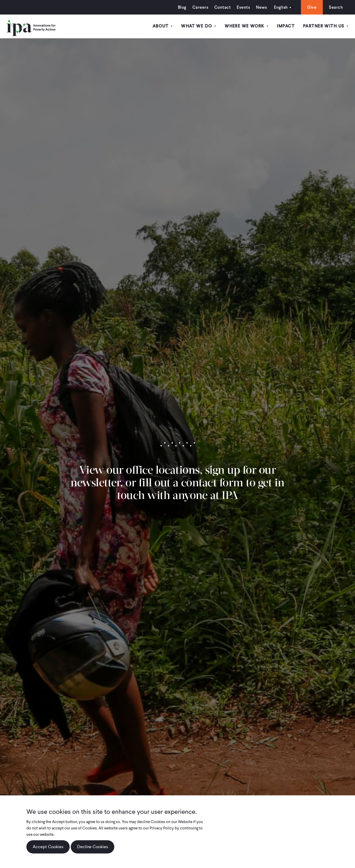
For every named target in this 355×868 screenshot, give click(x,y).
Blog (182, 7)
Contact (223, 7)
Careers (200, 7)
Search (336, 7)
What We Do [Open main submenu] (199, 26)
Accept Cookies (48, 849)
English (281, 7)
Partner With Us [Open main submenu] (326, 26)
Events (243, 7)
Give (312, 7)
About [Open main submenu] (163, 26)
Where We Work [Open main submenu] (247, 26)
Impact (286, 26)
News (261, 7)
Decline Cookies (93, 849)
